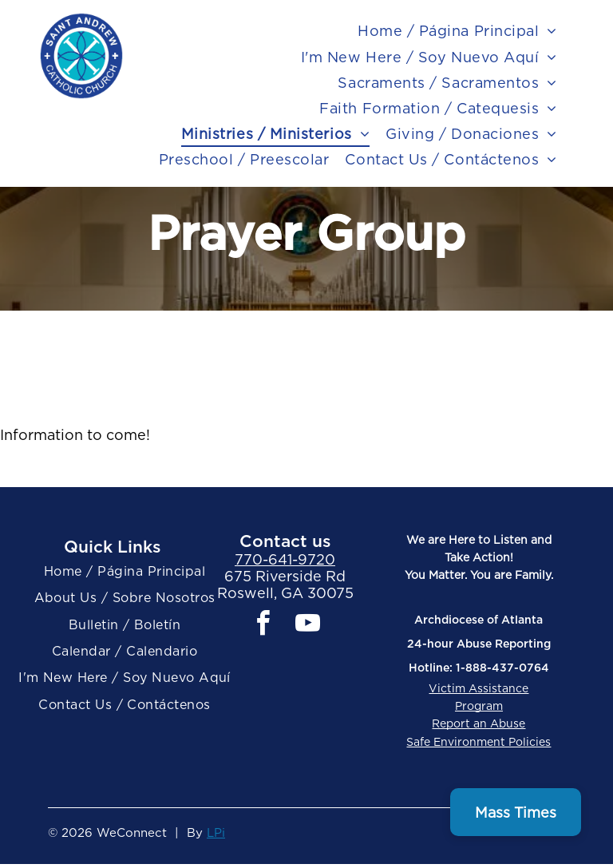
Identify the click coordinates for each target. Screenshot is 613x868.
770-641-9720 (285, 559)
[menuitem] (457, 31)
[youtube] (307, 626)
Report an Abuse (479, 723)
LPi (216, 833)
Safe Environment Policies (479, 742)
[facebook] (263, 626)
